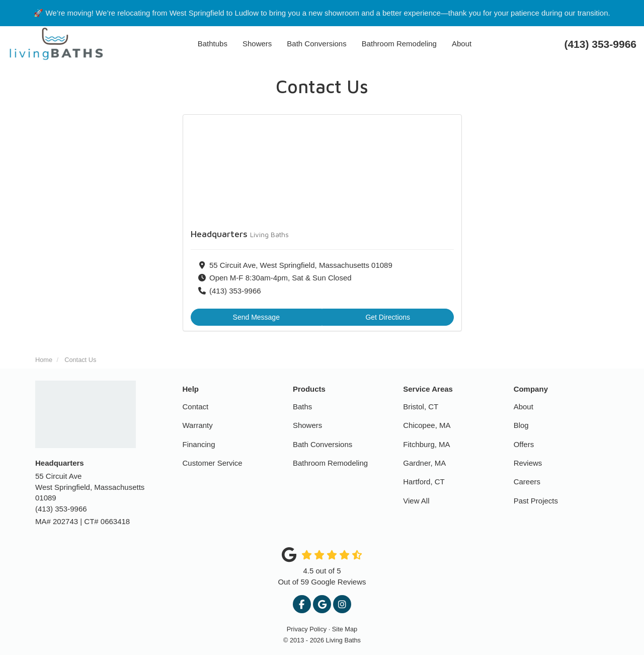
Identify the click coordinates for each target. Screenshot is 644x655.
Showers (307, 425)
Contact (196, 407)
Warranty (198, 425)
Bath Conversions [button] (316, 44)
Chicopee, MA (427, 425)
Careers (527, 482)
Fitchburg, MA (426, 444)
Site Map (345, 629)
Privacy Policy (307, 629)
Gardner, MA (424, 463)
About (524, 407)
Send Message (256, 317)
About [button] (462, 44)
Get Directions (388, 317)
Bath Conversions (323, 444)
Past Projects (536, 501)
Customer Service (213, 463)
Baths (302, 407)
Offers (524, 444)
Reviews (528, 463)
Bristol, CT (421, 407)
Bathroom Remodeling (330, 463)
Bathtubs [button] (213, 44)
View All (416, 501)
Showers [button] (257, 44)
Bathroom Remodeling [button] (399, 44)
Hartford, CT (424, 482)
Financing (199, 444)
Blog (521, 425)
